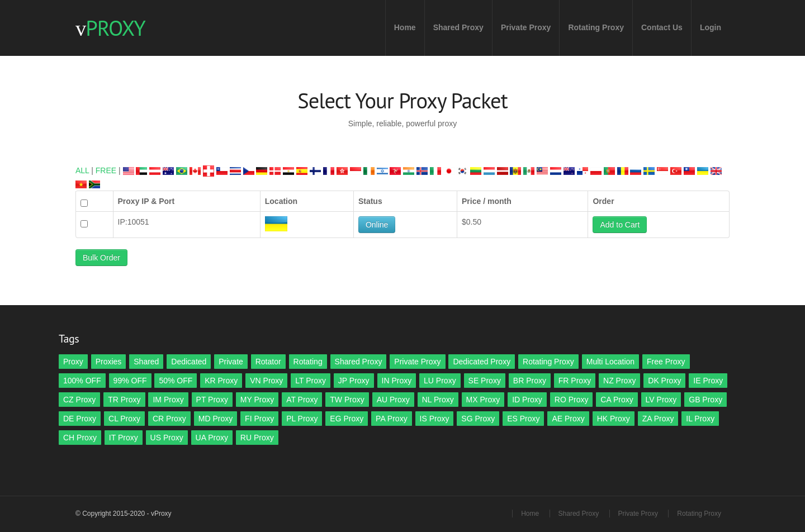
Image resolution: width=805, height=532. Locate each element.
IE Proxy (708, 381)
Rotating (308, 362)
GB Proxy (705, 400)
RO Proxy (572, 400)
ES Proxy (523, 419)
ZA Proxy (658, 419)
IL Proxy (700, 419)
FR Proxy (575, 381)
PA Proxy (392, 419)
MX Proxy (483, 400)
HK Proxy (614, 419)
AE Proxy (568, 419)
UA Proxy (212, 438)
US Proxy (167, 438)
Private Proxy (526, 27)
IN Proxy (397, 381)
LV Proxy (661, 400)
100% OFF (82, 381)
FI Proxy (259, 419)
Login (711, 27)
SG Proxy (478, 419)
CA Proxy (617, 400)
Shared (146, 362)
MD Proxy (216, 419)
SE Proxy (485, 381)
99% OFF (130, 381)
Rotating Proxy (596, 27)
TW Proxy (347, 400)
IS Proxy (435, 419)
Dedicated (189, 362)
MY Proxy (257, 400)
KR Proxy (221, 381)
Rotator (268, 362)
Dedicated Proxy (482, 362)
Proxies (109, 362)
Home (405, 27)
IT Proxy (124, 438)
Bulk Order (101, 258)
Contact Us (662, 27)
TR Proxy (124, 400)
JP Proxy (354, 381)
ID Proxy (527, 400)
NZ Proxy (619, 381)
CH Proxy (80, 438)
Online (377, 225)
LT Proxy (311, 381)
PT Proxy (212, 400)
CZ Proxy (79, 400)
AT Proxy (302, 400)
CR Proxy (169, 419)
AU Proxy (393, 400)
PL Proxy (302, 419)
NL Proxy (438, 400)
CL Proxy (124, 419)
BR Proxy (530, 381)
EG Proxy (347, 419)
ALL (82, 170)
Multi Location (610, 362)
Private (231, 362)
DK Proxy (664, 381)
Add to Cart (620, 225)
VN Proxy (266, 381)
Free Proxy (666, 362)
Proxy (73, 362)
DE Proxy (80, 419)
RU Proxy (257, 438)
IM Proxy (168, 400)
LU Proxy (440, 381)
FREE (106, 170)
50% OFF (176, 381)
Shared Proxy (458, 27)
